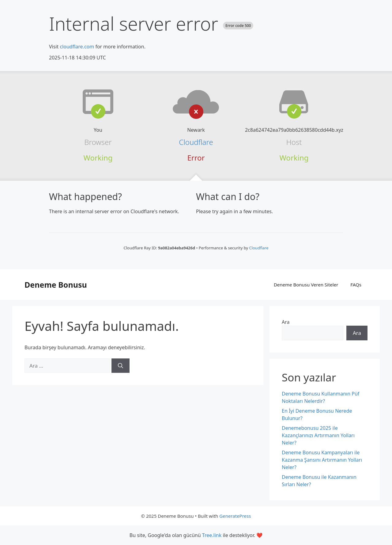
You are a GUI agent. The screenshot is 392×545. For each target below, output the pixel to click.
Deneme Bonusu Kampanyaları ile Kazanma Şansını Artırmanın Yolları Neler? (322, 460)
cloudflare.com (77, 47)
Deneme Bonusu (56, 285)
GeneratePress (235, 516)
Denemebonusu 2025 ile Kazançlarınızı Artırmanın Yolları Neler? (318, 435)
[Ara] (121, 366)
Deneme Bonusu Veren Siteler (306, 285)
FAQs (356, 285)
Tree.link (212, 535)
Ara (286, 322)
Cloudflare (196, 142)
